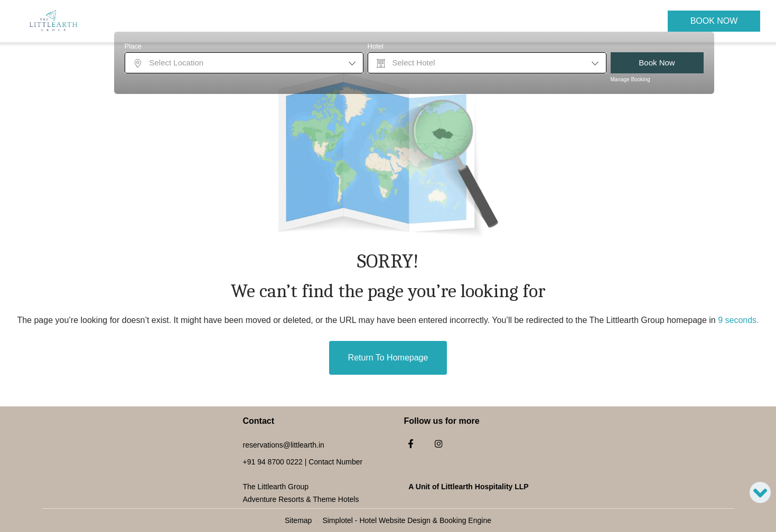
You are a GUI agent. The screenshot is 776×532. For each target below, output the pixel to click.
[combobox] (244, 63)
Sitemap (298, 520)
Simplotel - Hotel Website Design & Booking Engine (407, 520)
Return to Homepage (388, 358)
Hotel (376, 46)
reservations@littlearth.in (284, 445)
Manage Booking (630, 79)
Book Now (714, 21)
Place (133, 46)
